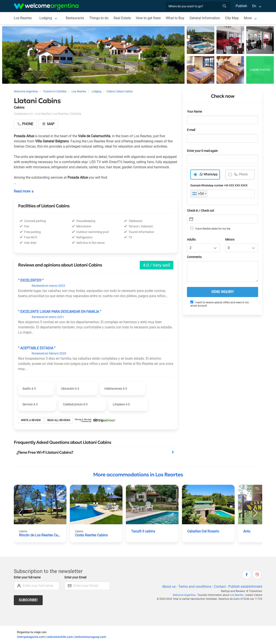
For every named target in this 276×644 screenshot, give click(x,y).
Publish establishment (245, 587)
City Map (233, 18)
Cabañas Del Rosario (203, 531)
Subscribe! (28, 600)
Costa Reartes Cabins (92, 535)
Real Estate (122, 18)
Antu (247, 531)
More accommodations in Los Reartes (138, 475)
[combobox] (199, 194)
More (249, 18)
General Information (206, 18)
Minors (230, 240)
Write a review (31, 420)
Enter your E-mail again (203, 151)
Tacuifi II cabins (143, 531)
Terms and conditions (194, 587)
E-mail (191, 130)
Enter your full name (28, 577)
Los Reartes (23, 18)
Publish (241, 6)
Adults (191, 240)
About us (168, 587)
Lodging (46, 18)
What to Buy (176, 18)
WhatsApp (211, 174)
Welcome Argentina (185, 595)
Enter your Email (76, 577)
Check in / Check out (201, 211)
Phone (243, 174)
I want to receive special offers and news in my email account (219, 304)
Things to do (99, 18)
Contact (220, 587)
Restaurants (75, 18)
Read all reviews (59, 420)
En (254, 6)
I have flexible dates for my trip (210, 228)
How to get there (149, 18)
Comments (195, 257)
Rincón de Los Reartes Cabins (42, 535)
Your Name (195, 112)
